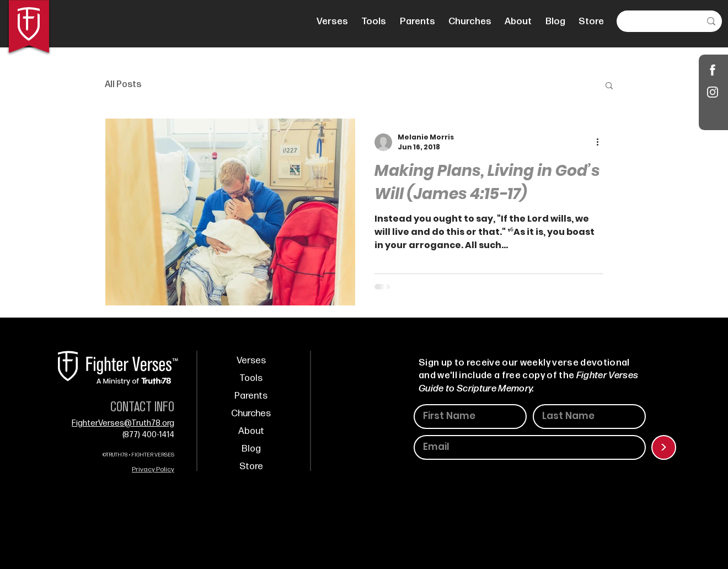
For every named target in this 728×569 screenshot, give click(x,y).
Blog (251, 449)
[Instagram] (713, 92)
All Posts (123, 85)
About (251, 431)
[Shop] (713, 70)
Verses (251, 361)
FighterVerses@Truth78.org (123, 423)
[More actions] (601, 142)
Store (251, 466)
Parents (251, 396)
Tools (251, 378)
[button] (609, 86)
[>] (664, 447)
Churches (251, 414)
